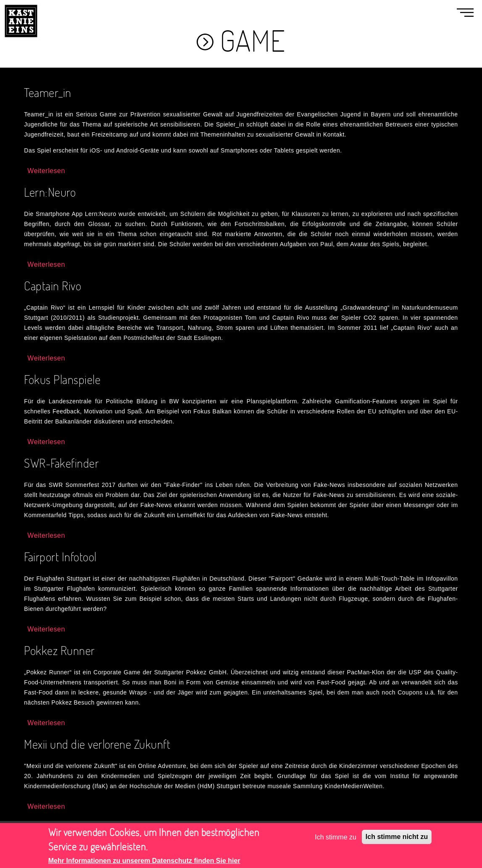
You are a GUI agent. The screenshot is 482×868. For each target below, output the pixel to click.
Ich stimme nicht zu (397, 840)
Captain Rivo (53, 285)
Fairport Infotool (60, 556)
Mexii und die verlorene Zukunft (97, 744)
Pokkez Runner (59, 650)
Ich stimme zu (336, 841)
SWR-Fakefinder (61, 463)
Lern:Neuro (50, 192)
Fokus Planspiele (62, 379)
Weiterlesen (46, 171)
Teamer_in (47, 92)
